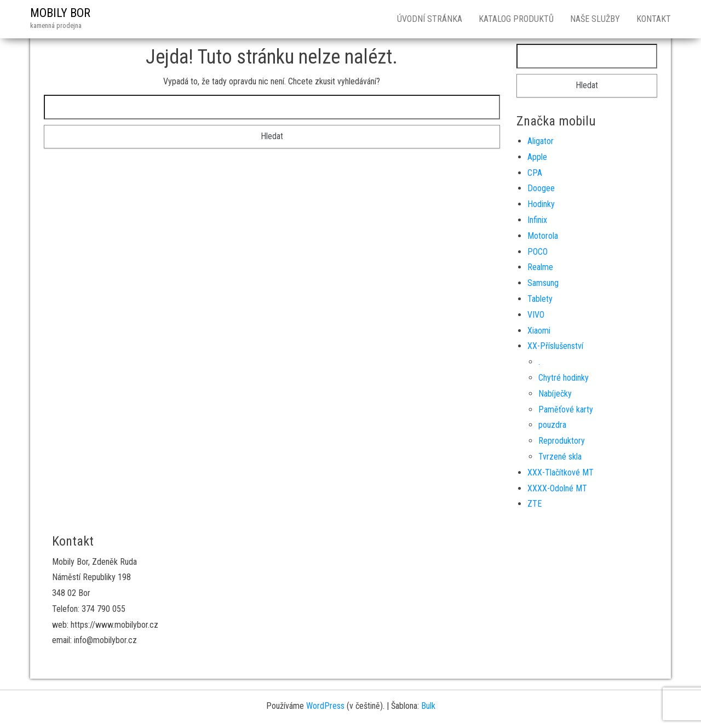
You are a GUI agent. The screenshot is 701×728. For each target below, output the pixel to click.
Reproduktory (562, 441)
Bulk (428, 706)
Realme (540, 267)
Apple (537, 157)
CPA (535, 173)
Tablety (540, 299)
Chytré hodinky (564, 378)
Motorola (543, 236)
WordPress (325, 706)
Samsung (543, 283)
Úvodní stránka (430, 19)
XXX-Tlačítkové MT (561, 472)
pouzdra (552, 425)
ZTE (535, 504)
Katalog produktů (516, 19)
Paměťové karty (566, 409)
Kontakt (654, 19)
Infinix (537, 220)
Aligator (541, 141)
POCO (538, 252)
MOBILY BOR (60, 13)
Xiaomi (539, 331)
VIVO (536, 315)
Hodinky (541, 204)
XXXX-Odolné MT (557, 488)
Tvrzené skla (560, 457)
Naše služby (595, 19)
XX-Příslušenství (555, 346)
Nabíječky (555, 394)
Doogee (541, 188)
